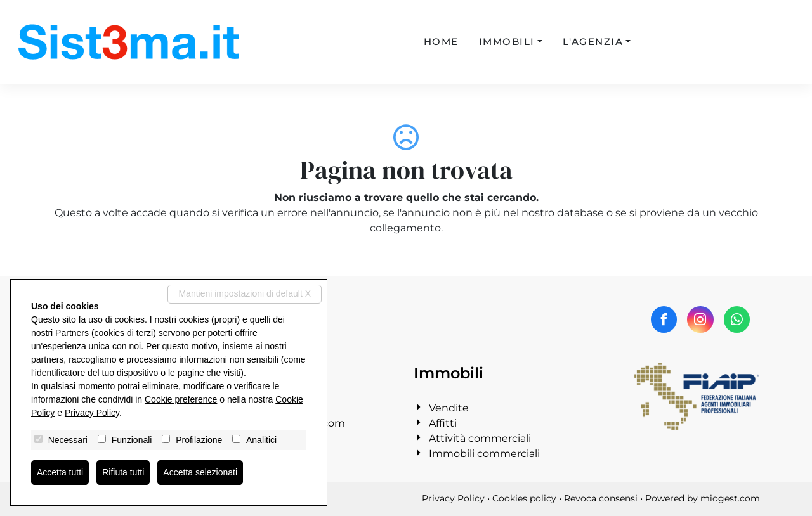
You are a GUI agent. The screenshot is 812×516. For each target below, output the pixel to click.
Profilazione (199, 440)
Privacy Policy (453, 498)
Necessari (68, 440)
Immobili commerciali (484, 454)
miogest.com (730, 498)
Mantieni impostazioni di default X (245, 293)
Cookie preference (181, 399)
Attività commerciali (480, 438)
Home (441, 42)
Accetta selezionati (200, 472)
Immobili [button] (507, 42)
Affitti (443, 423)
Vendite (449, 408)
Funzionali (132, 440)
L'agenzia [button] (593, 42)
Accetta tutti (60, 472)
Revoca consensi (601, 498)
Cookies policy (524, 498)
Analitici (261, 440)
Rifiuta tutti (123, 472)
